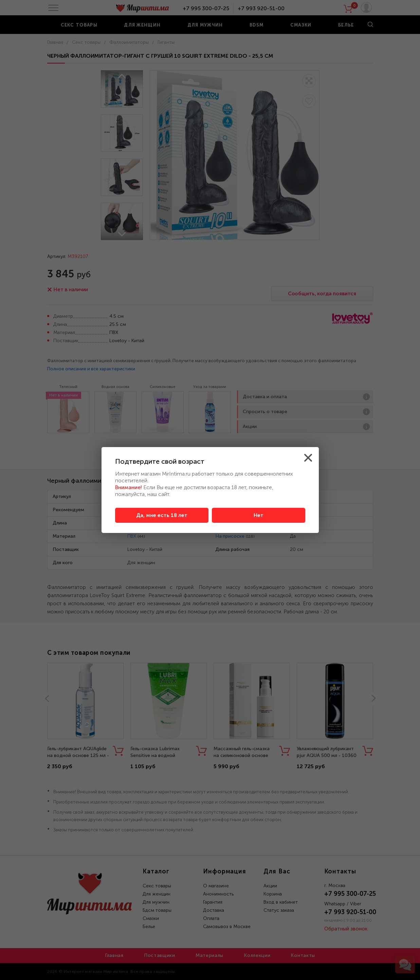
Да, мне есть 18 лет (162, 515)
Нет (259, 515)
